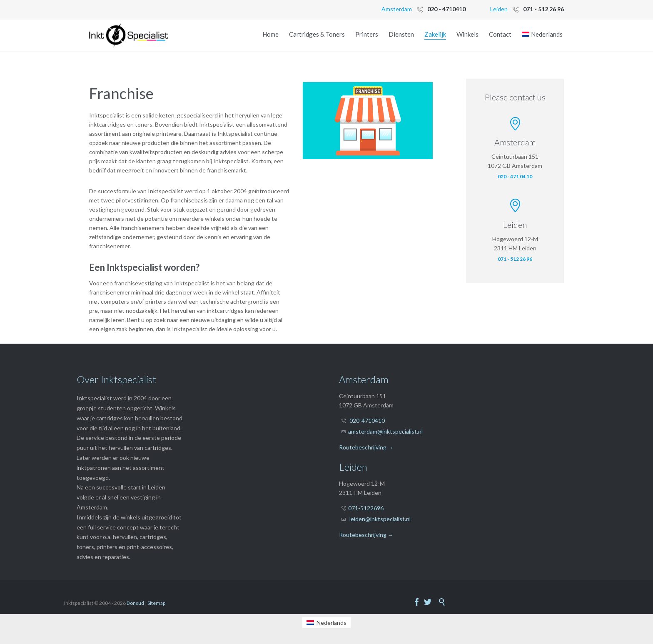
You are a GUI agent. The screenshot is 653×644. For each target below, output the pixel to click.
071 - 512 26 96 (515, 259)
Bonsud (135, 603)
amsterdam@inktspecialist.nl (385, 431)
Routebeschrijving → (366, 447)
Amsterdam (397, 9)
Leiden (499, 9)
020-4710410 (367, 421)
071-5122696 (366, 508)
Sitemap (156, 603)
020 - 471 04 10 (515, 176)
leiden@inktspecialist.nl (380, 519)
